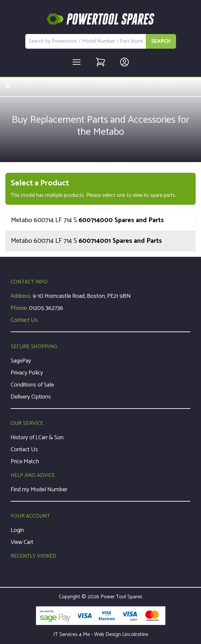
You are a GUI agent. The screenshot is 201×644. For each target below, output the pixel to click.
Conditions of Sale (32, 385)
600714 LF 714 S (166, 87)
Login (17, 530)
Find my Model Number (39, 490)
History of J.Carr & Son (37, 438)
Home (17, 87)
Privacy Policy (27, 373)
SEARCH (161, 41)
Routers (127, 87)
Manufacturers (58, 87)
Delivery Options (31, 397)
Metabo (96, 87)
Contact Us (24, 320)
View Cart (22, 542)
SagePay (21, 361)
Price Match (25, 462)
